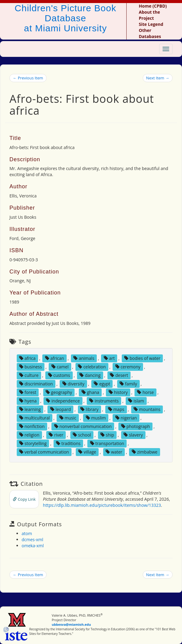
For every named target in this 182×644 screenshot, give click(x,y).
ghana (90, 392)
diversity (73, 384)
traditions (68, 443)
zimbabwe (145, 452)
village (87, 452)
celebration (92, 367)
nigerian (126, 418)
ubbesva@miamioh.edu (71, 624)
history (118, 392)
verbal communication (44, 452)
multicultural (35, 418)
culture (29, 375)
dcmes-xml (32, 540)
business (31, 367)
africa (27, 358)
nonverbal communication (83, 426)
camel (60, 367)
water (114, 452)
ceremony (128, 367)
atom (27, 533)
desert (119, 375)
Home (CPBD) (153, 6)
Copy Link (24, 499)
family (128, 384)
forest (28, 392)
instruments (104, 401)
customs (59, 375)
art (109, 358)
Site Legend (151, 24)
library (89, 409)
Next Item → (158, 78)
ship (107, 435)
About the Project (149, 15)
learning (30, 409)
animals (84, 358)
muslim (96, 418)
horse (145, 392)
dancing (90, 375)
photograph (136, 426)
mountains (147, 409)
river (56, 435)
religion (29, 435)
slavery (133, 435)
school (82, 435)
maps (116, 409)
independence (63, 401)
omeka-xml (33, 546)
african (54, 358)
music (68, 418)
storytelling (33, 443)
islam (136, 401)
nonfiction (32, 426)
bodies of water (142, 358)
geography (59, 392)
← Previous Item (28, 78)
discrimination (36, 384)
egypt (102, 384)
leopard (61, 409)
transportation (107, 443)
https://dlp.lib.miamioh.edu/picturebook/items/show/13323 (102, 505)
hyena (28, 401)
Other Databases (150, 33)
